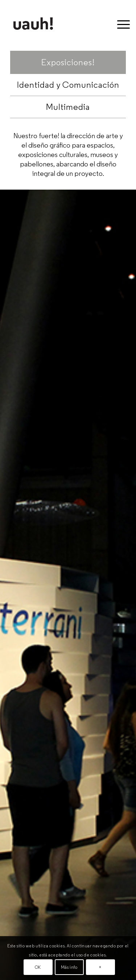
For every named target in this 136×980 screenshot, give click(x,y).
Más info (69, 967)
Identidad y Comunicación (68, 85)
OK (38, 967)
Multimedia (68, 107)
